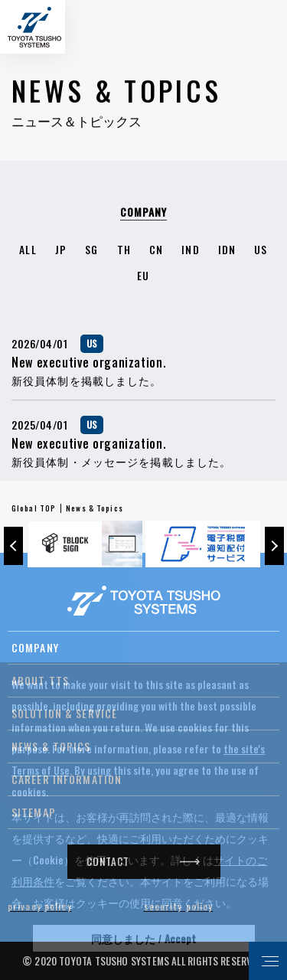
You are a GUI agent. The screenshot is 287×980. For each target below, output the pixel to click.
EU (143, 275)
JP (61, 249)
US (261, 249)
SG (91, 249)
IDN (227, 249)
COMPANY (35, 647)
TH (124, 249)
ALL (28, 249)
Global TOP (34, 508)
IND (190, 249)
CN (156, 249)
